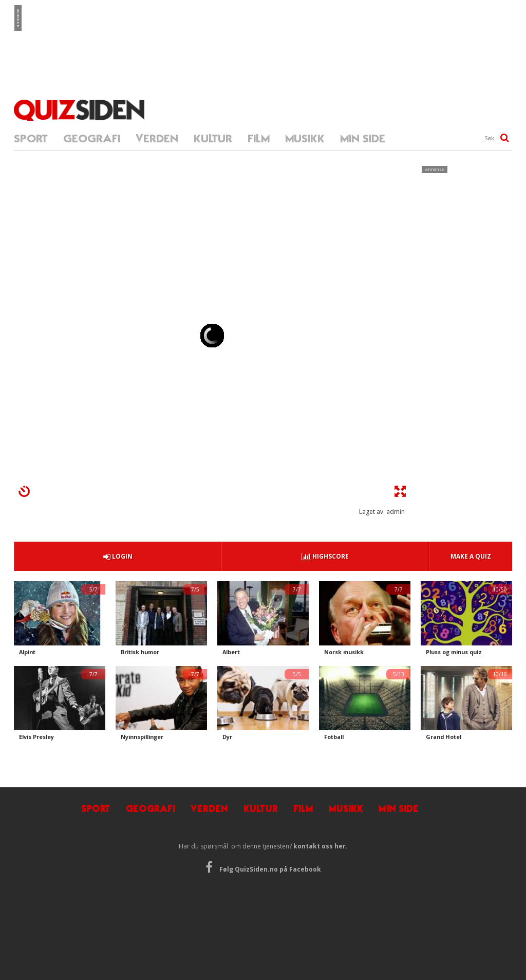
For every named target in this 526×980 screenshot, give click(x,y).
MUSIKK (305, 138)
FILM (259, 138)
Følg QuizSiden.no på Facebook (263, 869)
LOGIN (118, 556)
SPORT (31, 138)
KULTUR (213, 138)
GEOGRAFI (92, 138)
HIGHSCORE (325, 556)
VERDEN (157, 138)
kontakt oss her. (321, 846)
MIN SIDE (363, 138)
